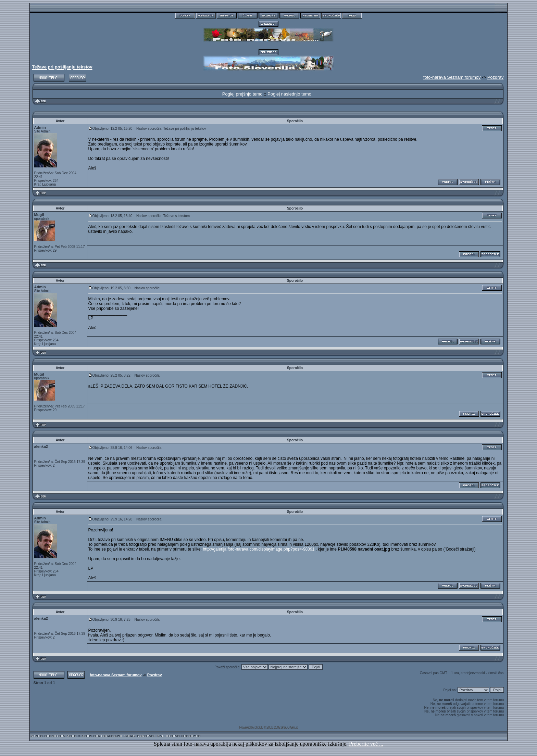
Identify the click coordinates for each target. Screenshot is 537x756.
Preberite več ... (366, 744)
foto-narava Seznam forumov (116, 675)
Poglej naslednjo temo (289, 94)
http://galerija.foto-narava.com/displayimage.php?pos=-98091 (259, 549)
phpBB (259, 727)
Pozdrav (496, 77)
